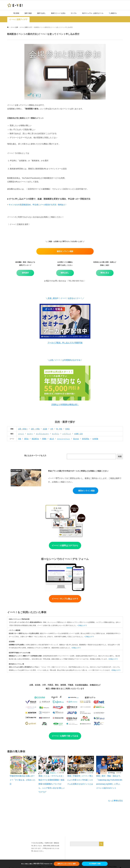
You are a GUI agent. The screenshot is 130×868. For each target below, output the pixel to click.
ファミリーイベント (63, 439)
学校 (20, 439)
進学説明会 (86, 439)
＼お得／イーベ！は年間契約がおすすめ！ (65, 360)
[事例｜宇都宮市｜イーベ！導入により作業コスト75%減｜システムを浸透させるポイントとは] (81, 765)
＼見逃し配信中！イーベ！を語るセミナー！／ (65, 298)
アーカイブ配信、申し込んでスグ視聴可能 (65, 343)
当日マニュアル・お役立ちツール (93, 13)
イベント (21, 434)
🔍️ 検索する (113, 13)
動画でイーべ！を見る (58, 13)
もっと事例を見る (115, 801)
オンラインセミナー (42, 434)
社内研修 (95, 439)
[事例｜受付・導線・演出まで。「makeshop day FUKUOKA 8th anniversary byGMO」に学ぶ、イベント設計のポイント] (109, 765)
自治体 (45, 429)
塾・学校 (59, 429)
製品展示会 (35, 439)
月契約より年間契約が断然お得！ (65, 405)
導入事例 (16, 13)
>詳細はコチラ (76, 648)
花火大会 (76, 439)
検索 (120, 456)
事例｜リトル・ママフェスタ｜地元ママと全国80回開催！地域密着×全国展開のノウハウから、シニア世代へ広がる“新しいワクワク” (52, 784)
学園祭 (44, 439)
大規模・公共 (78, 434)
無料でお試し (41, 13)
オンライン (56, 434)
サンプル (74, 13)
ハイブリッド (67, 434)
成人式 (52, 439)
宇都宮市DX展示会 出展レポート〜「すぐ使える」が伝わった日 (22, 780)
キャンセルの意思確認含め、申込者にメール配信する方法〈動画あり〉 (38, 205)
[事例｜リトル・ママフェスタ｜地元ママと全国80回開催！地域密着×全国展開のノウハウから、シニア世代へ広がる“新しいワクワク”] (52, 765)
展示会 (26, 439)
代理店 (67, 429)
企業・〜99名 (35, 429)
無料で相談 (28, 13)
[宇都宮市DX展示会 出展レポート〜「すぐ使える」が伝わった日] (23, 765)
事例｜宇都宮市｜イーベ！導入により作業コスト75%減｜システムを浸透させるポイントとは (80, 780)
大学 (52, 429)
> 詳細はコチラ (82, 625)
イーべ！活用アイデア (18, 19)
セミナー (30, 434)
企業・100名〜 (23, 429)
